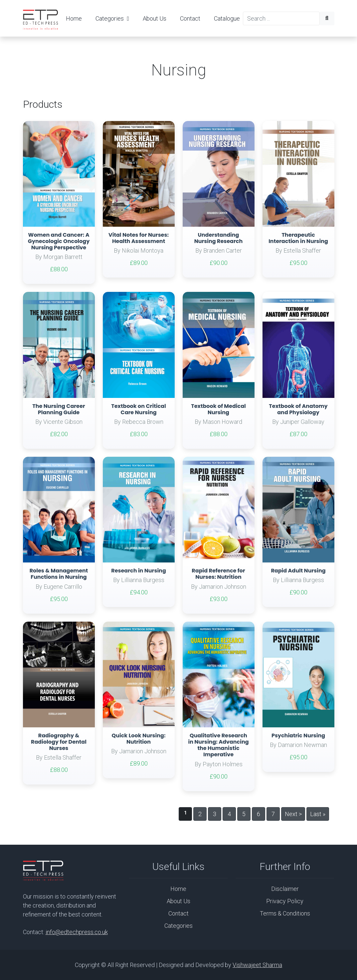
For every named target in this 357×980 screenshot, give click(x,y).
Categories (112, 18)
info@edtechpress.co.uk (77, 932)
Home (74, 18)
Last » (318, 814)
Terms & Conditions (285, 913)
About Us (155, 18)
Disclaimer (285, 889)
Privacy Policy (285, 901)
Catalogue (227, 18)
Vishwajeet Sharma (257, 965)
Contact (190, 18)
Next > (293, 814)
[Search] (281, 18)
